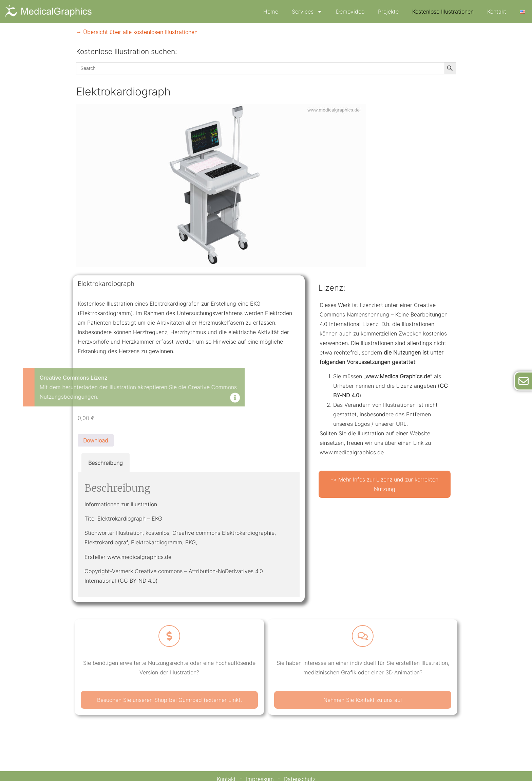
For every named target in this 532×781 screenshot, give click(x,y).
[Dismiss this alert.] (97, 398)
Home (271, 12)
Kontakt (497, 12)
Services (307, 12)
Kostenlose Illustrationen (443, 12)
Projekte (388, 12)
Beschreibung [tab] (106, 463)
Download (96, 440)
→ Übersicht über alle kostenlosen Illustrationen (137, 32)
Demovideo (350, 12)
